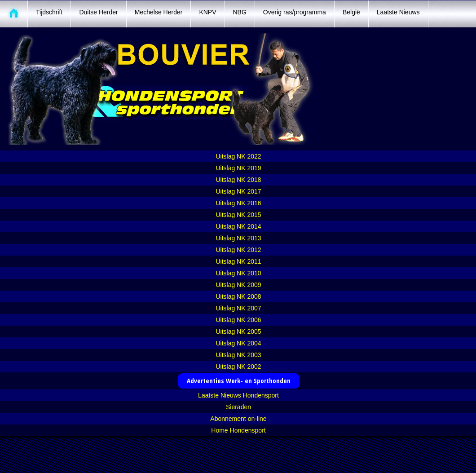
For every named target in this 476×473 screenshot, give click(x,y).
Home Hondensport (238, 430)
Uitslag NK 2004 (238, 343)
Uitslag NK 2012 (238, 250)
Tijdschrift (49, 12)
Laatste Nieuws (398, 12)
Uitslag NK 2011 (238, 261)
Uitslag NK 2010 (238, 273)
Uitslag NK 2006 (238, 320)
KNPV (207, 12)
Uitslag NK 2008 (238, 296)
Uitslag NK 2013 (238, 238)
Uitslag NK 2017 (238, 191)
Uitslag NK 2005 (238, 332)
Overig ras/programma (295, 12)
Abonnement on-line (238, 419)
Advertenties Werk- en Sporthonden (239, 380)
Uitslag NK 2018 (238, 180)
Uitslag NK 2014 (238, 226)
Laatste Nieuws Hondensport (238, 395)
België (351, 12)
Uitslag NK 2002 (238, 367)
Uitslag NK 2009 (238, 285)
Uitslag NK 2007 (238, 308)
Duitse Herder (98, 12)
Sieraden (238, 407)
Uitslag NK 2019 (238, 168)
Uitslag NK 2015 (238, 215)
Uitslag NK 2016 (238, 203)
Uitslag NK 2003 (238, 355)
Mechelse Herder (159, 12)
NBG (240, 12)
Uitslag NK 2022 (238, 156)
